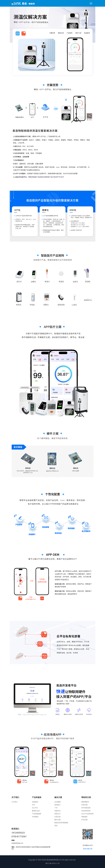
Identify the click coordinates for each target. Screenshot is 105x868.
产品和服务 (37, 797)
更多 (56, 826)
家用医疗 (58, 805)
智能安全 (58, 811)
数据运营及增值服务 (61, 823)
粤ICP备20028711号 (52, 863)
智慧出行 (58, 814)
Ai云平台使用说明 (87, 814)
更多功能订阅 (88, 849)
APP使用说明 (86, 808)
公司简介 (15, 802)
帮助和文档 (86, 797)
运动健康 (58, 802)
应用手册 (84, 805)
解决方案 (58, 797)
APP (33, 805)
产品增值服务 (37, 814)
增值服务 (84, 817)
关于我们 (15, 797)
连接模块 (35, 802)
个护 (56, 808)
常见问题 (84, 820)
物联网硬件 (85, 802)
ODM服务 (35, 817)
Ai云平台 (35, 808)
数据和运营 (36, 811)
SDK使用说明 (86, 811)
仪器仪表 (58, 817)
